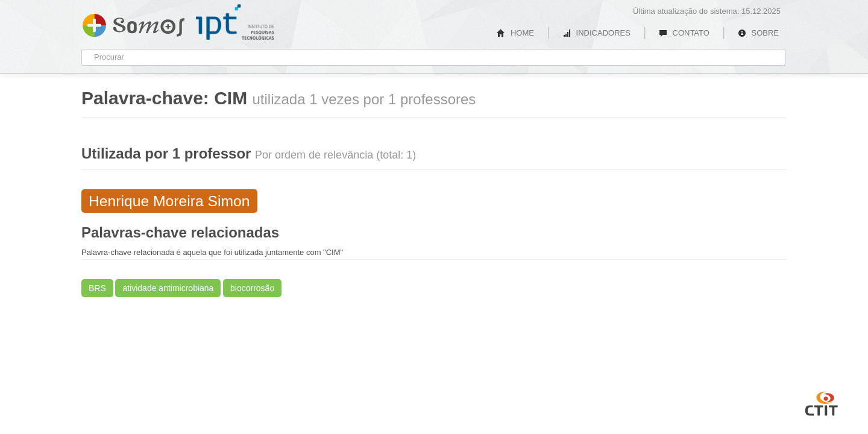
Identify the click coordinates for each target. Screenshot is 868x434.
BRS (97, 288)
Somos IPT (134, 23)
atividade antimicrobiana (168, 288)
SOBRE (758, 33)
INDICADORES (596, 33)
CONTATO (684, 33)
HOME (515, 33)
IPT (235, 22)
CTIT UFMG (822, 402)
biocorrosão (252, 288)
